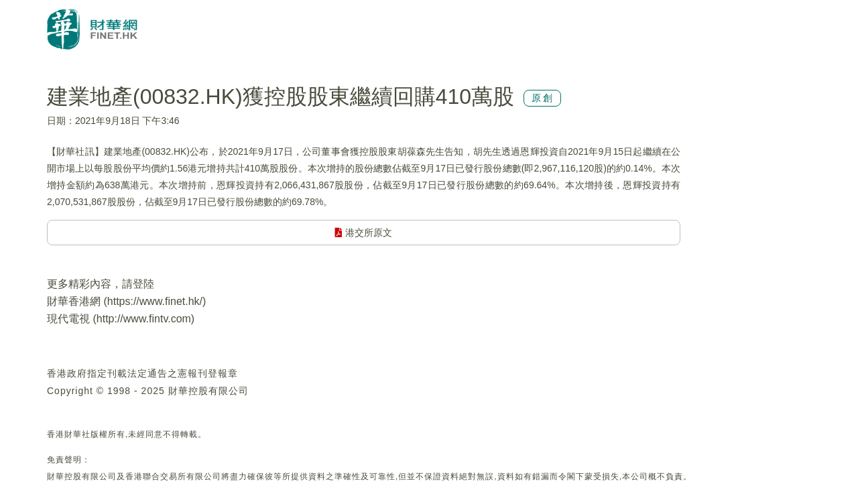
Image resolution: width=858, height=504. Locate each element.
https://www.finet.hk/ (155, 301)
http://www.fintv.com (144, 319)
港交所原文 (364, 233)
